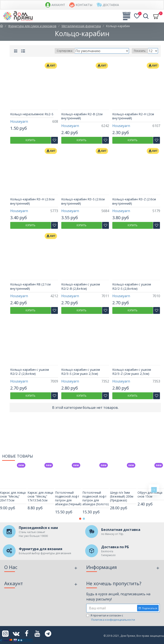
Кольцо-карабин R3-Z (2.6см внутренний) (134, 201)
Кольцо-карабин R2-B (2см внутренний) (82, 116)
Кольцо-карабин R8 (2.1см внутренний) (30, 286)
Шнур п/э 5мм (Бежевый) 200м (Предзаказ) (122, 496)
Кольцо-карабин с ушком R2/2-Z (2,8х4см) (30, 372)
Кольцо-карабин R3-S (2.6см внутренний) (83, 201)
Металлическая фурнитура (81, 26)
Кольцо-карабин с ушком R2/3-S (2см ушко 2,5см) (81, 372)
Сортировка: (65, 51)
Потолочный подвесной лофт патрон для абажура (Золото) (96, 499)
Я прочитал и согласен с (111, 618)
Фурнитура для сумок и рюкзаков (32, 26)
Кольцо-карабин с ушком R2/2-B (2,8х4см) (81, 286)
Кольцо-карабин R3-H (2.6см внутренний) (32, 201)
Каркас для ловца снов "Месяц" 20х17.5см (13, 496)
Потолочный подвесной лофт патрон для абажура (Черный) (68, 499)
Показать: (140, 51)
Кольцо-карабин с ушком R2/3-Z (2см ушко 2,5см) (132, 372)
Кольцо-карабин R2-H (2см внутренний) (133, 116)
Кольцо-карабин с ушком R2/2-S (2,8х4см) (132, 286)
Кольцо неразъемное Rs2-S (32, 114)
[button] (154, 490)
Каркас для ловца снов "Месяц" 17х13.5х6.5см (40, 496)
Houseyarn (19, 121)
